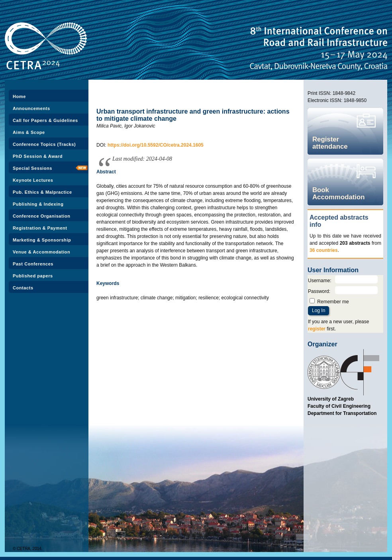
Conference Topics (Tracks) (44, 144)
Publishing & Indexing (38, 204)
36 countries (324, 250)
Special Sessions (32, 168)
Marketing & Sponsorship (42, 240)
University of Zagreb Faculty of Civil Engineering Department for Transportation (342, 406)
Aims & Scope (29, 132)
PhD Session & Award (38, 156)
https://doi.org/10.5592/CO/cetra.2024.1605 (156, 145)
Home (19, 96)
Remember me (333, 302)
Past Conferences (33, 264)
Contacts (23, 288)
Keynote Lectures (33, 180)
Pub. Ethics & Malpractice (42, 192)
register (317, 329)
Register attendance (330, 143)
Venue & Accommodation (41, 252)
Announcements (31, 108)
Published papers (33, 276)
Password (318, 291)
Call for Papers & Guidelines (45, 120)
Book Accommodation (338, 194)
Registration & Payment (40, 228)
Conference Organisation (41, 216)
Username (319, 281)
